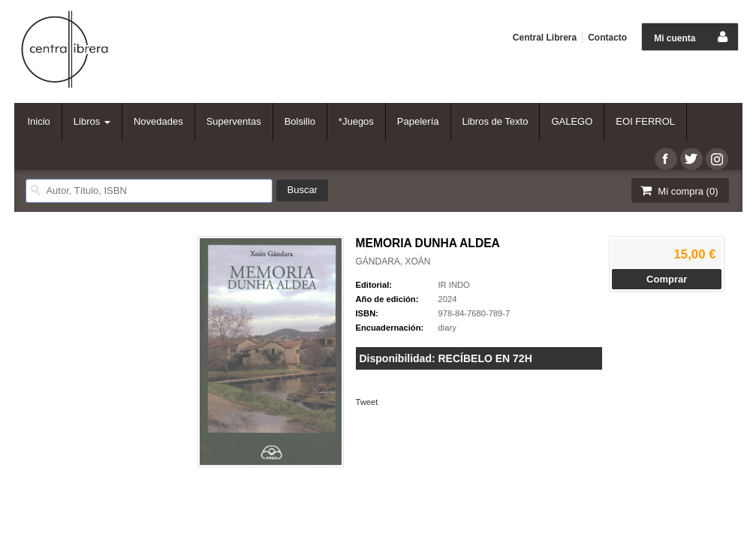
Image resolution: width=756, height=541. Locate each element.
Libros (92, 121)
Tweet (367, 402)
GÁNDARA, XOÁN (393, 261)
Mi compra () (679, 190)
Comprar (667, 279)
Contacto (607, 38)
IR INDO (454, 285)
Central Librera (545, 38)
